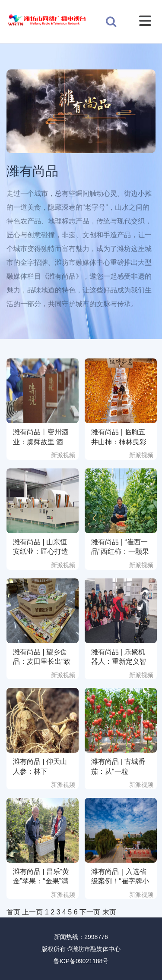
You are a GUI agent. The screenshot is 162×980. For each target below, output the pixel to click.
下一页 (90, 912)
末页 (109, 912)
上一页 (32, 912)
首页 (13, 912)
